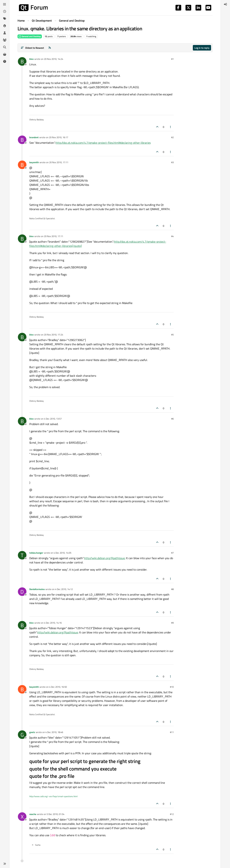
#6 (172, 419)
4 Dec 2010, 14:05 (62, 553)
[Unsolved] (5, 61)
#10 (172, 687)
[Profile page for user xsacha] (22, 817)
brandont (34, 137)
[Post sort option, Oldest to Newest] (32, 48)
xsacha (33, 814)
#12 (172, 814)
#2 (172, 137)
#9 (172, 623)
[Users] (5, 33)
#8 (172, 589)
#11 (172, 732)
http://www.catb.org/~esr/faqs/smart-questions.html (53, 796)
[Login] (225, 4)
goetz (32, 732)
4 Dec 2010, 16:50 (58, 687)
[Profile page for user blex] (22, 61)
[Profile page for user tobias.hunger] (22, 555)
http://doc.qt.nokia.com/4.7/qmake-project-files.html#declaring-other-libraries (103, 143)
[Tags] (5, 19)
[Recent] (5, 11)
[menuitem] (225, 4)
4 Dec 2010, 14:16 (53, 623)
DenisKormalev (37, 589)
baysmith (34, 162)
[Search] (5, 47)
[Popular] (5, 26)
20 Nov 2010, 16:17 (59, 137)
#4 (172, 236)
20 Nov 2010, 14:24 (54, 59)
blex (31, 59)
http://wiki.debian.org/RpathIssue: (105, 558)
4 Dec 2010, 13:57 (53, 419)
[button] (5, 864)
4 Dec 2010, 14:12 (64, 589)
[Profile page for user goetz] (22, 735)
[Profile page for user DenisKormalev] (22, 592)
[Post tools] (170, 127)
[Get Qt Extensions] (5, 54)
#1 (172, 59)
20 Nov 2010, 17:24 (54, 335)
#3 (172, 162)
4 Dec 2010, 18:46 (54, 732)
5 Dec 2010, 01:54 (55, 814)
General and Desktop (30, 36)
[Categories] (5, 4)
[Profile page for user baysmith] (22, 165)
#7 (172, 553)
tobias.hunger (36, 553)
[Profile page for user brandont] (22, 140)
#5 (172, 335)
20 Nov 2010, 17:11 (59, 162)
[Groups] (5, 40)
